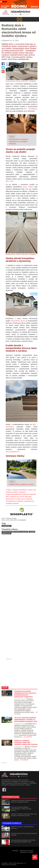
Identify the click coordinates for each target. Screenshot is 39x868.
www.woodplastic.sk (12, 452)
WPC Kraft (9, 181)
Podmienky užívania (26, 851)
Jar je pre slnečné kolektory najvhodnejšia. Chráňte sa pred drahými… (21, 809)
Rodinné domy (7, 532)
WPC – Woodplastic (30, 109)
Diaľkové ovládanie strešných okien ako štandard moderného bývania (24, 815)
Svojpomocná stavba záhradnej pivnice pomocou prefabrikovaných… (24, 801)
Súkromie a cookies (27, 852)
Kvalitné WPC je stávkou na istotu (21, 484)
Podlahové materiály (21, 532)
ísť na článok (28, 737)
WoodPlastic (7, 526)
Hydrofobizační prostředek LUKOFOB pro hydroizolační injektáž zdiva (23, 841)
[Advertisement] (19, 597)
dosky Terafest (28, 187)
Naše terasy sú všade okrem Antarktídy (19, 499)
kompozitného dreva (18, 321)
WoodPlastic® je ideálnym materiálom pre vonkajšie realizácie (19, 141)
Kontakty (15, 851)
